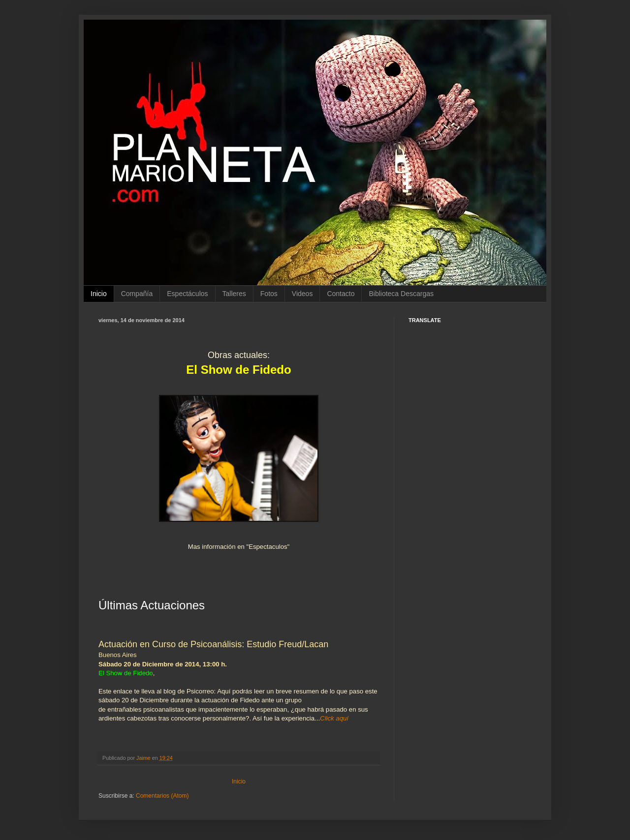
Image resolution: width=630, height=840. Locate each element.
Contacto (341, 294)
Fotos (269, 294)
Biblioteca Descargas (401, 294)
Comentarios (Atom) (162, 796)
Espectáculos (187, 294)
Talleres (234, 294)
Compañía (137, 294)
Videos (302, 294)
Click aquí (334, 718)
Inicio (99, 294)
